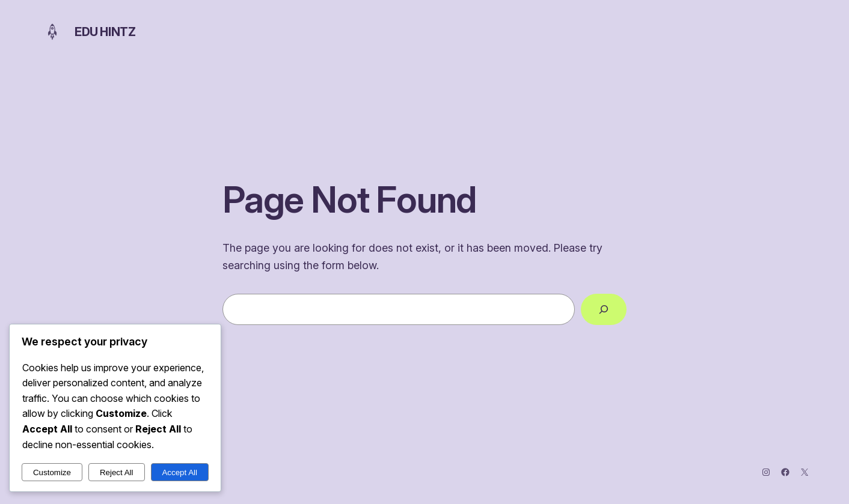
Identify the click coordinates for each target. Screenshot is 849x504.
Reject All (117, 472)
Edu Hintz (105, 32)
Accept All (179, 472)
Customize (52, 472)
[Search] (604, 309)
